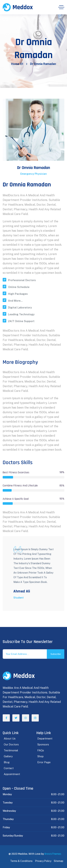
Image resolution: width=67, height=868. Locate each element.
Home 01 (17, 64)
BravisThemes (53, 854)
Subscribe (56, 654)
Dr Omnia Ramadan (33, 168)
